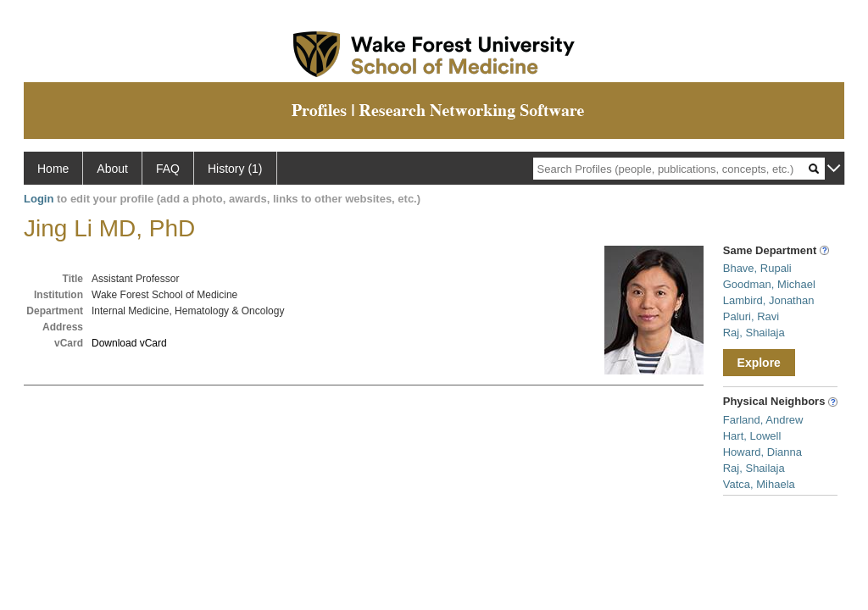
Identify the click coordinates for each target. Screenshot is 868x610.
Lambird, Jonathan (769, 300)
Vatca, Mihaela (759, 484)
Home (53, 169)
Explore (759, 363)
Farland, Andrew (763, 420)
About (112, 169)
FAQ (168, 169)
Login (39, 199)
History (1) (235, 169)
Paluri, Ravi (751, 316)
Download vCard (129, 343)
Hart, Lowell (752, 436)
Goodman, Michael (769, 284)
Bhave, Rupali (757, 268)
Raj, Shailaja (754, 333)
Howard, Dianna (762, 452)
